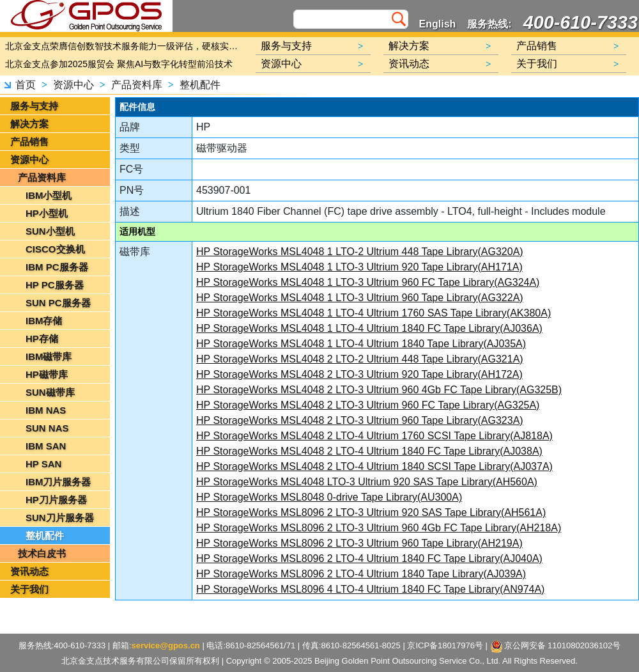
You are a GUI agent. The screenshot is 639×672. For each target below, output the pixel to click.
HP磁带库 (47, 374)
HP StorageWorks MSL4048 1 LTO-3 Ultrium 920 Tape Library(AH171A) (359, 267)
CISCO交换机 (55, 249)
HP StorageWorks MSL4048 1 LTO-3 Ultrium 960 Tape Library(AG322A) (360, 298)
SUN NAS (47, 428)
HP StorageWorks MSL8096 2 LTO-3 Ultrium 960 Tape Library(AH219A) (359, 543)
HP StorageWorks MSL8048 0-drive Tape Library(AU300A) (329, 497)
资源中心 (73, 85)
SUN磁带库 (50, 392)
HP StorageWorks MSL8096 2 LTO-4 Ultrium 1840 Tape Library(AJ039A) (361, 574)
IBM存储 (44, 321)
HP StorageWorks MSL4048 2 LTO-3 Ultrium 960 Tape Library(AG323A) (360, 420)
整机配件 (200, 85)
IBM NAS (46, 410)
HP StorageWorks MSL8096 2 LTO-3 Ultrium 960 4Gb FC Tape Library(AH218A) (379, 528)
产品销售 (29, 142)
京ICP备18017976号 (445, 645)
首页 (26, 85)
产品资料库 (137, 85)
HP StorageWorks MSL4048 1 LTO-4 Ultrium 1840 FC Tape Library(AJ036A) (369, 328)
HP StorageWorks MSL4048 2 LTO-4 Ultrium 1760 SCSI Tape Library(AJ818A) (374, 436)
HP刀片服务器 (56, 500)
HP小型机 (47, 213)
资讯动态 (29, 571)
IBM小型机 (49, 195)
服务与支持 (34, 106)
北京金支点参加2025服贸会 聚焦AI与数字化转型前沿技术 (119, 64)
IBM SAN (46, 446)
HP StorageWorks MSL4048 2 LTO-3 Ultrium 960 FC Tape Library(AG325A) (368, 405)
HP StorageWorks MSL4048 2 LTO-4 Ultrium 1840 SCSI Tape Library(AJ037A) (374, 466)
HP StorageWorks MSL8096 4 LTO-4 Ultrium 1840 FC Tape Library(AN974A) (370, 589)
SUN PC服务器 (58, 303)
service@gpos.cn (165, 645)
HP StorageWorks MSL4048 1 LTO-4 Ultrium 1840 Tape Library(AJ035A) (361, 344)
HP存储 (42, 339)
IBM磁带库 (49, 356)
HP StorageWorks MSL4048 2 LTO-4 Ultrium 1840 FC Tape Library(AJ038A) (369, 451)
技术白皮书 (42, 553)
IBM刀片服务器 (58, 482)
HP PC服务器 (55, 285)
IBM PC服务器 (57, 267)
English (438, 24)
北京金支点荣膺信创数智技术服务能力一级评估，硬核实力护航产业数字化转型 (125, 46)
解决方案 (29, 124)
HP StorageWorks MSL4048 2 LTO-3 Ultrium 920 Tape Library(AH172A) (359, 374)
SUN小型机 (50, 231)
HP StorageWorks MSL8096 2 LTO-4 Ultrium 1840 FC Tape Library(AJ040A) (369, 559)
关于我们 (29, 589)
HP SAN (43, 464)
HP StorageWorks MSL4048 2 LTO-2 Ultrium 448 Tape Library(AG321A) (360, 359)
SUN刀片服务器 (60, 518)
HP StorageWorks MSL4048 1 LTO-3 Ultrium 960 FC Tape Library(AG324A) (368, 282)
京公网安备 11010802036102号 (556, 646)
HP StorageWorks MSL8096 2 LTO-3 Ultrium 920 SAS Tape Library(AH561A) (371, 512)
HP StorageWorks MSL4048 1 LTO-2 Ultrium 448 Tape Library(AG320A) (360, 252)
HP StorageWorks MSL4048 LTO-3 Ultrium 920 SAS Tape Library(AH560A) (367, 482)
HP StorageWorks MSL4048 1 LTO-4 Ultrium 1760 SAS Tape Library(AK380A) (373, 313)
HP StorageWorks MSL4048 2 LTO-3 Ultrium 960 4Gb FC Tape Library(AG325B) (379, 390)
